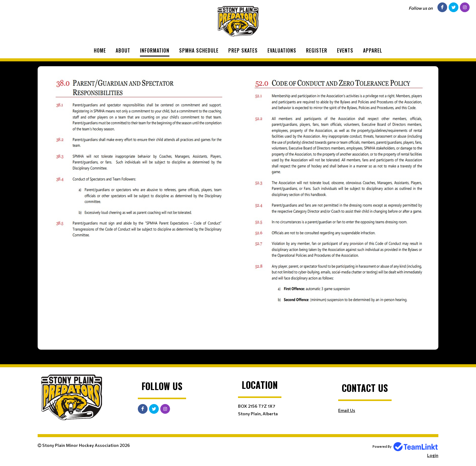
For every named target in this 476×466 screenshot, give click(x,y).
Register (317, 50)
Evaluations (282, 50)
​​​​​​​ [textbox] (338, 208)
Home (100, 50)
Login (433, 455)
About (123, 50)
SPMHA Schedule (199, 50)
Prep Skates (243, 50)
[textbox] (138, 157)
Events (345, 50)
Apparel (373, 50)
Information (155, 50)
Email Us (347, 410)
